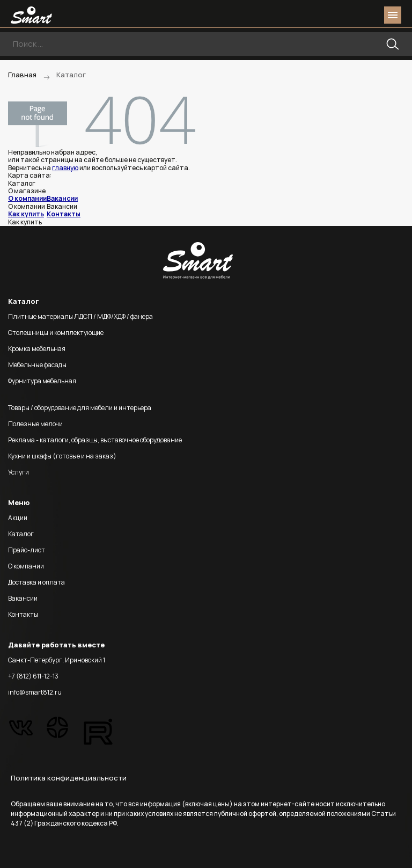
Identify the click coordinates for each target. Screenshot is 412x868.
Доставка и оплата (36, 582)
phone (333, 15)
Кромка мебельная (37, 349)
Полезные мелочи (35, 424)
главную (65, 168)
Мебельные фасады (37, 365)
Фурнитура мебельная (42, 381)
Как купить (26, 214)
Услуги (19, 472)
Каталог (21, 534)
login (352, 15)
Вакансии (62, 198)
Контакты (64, 214)
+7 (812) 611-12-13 (33, 676)
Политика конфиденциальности (69, 778)
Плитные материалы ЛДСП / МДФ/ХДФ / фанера (80, 316)
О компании (27, 198)
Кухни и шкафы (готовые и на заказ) (62, 456)
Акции (18, 518)
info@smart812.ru (35, 692)
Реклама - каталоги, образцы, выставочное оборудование (95, 440)
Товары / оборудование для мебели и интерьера (80, 408)
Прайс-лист (27, 550)
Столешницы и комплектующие (56, 333)
